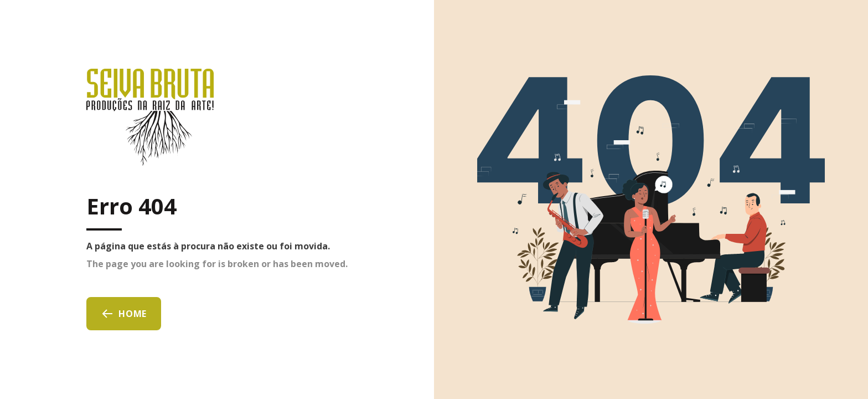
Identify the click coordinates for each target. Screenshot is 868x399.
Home (124, 314)
